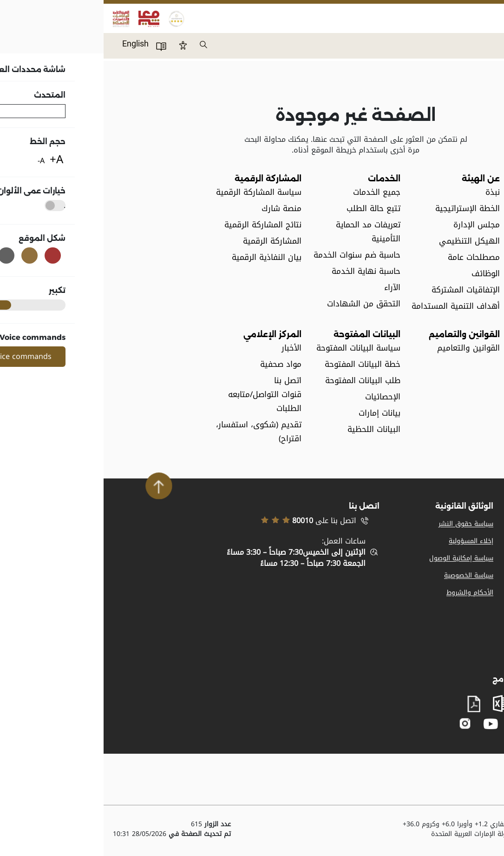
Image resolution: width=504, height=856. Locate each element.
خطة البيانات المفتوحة (259, 364)
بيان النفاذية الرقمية (163, 257)
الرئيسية (493, 80)
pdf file (370, 704)
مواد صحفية (177, 364)
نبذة (389, 192)
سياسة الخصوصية (365, 575)
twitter (414, 723)
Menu (487, 40)
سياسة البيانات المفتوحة (255, 348)
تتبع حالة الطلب (270, 209)
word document (428, 703)
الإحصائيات (279, 397)
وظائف (485, 541)
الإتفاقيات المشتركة (362, 290)
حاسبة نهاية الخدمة (262, 271)
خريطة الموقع (475, 575)
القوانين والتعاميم (365, 348)
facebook (433, 724)
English (32, 43)
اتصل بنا (483, 610)
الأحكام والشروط (366, 593)
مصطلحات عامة (370, 257)
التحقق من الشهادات (260, 304)
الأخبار (188, 348)
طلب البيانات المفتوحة (259, 381)
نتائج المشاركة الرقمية (159, 225)
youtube (387, 724)
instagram (362, 724)
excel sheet (398, 703)
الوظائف (382, 274)
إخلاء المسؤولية (367, 541)
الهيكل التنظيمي (366, 241)
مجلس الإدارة (373, 225)
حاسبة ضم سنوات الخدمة (253, 255)
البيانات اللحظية (270, 429)
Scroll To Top (55, 486)
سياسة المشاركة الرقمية (155, 192)
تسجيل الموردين (472, 558)
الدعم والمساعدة (471, 593)
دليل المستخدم (58, 46)
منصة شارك (178, 209)
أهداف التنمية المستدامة (352, 306)
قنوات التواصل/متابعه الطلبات (161, 401)
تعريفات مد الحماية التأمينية (265, 232)
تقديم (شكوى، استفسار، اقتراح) (155, 432)
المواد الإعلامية (474, 524)
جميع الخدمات (273, 192)
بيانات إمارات (276, 413)
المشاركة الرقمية (169, 241)
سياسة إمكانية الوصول (358, 558)
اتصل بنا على (205, 521)
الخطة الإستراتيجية (364, 209)
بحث (100, 45)
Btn (79, 45)
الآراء (289, 288)
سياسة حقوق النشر (362, 524)
